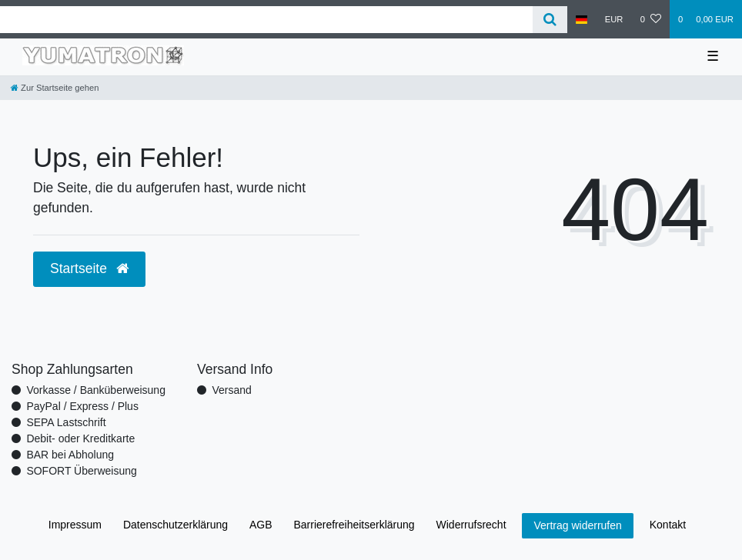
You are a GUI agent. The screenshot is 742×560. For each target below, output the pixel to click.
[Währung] (614, 19)
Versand (231, 390)
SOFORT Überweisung (81, 471)
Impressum (75, 525)
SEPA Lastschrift (66, 422)
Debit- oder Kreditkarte (80, 438)
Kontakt (668, 525)
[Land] (582, 19)
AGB (261, 525)
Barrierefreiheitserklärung (354, 525)
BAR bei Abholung (70, 455)
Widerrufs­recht (471, 525)
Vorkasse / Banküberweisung (96, 390)
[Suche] (550, 20)
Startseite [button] (89, 268)
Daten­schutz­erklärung (175, 525)
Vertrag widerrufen (577, 525)
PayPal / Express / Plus (82, 406)
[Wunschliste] (651, 19)
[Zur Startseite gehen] (55, 88)
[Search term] (266, 20)
